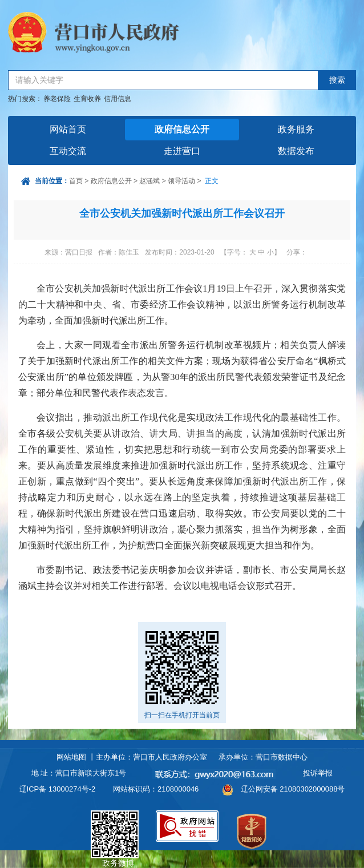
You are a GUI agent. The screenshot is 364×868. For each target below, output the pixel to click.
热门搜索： (25, 99)
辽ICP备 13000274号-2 (58, 789)
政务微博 (115, 823)
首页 (76, 181)
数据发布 (296, 151)
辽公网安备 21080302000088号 (293, 789)
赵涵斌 (149, 181)
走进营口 (182, 151)
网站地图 (71, 757)
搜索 (337, 80)
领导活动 (181, 181)
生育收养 (87, 99)
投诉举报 (318, 773)
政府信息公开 (182, 129)
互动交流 (68, 151)
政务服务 (296, 129)
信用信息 (118, 99)
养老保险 (57, 99)
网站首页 (68, 129)
